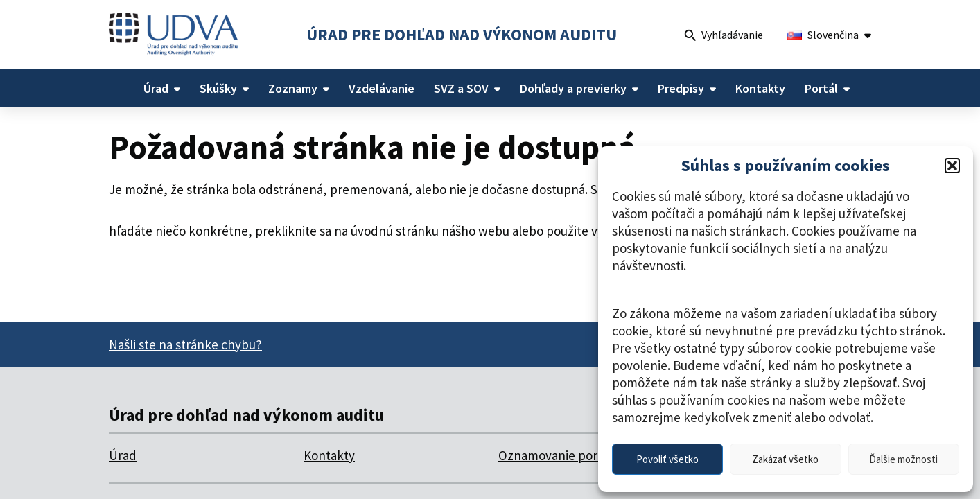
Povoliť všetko (667, 459)
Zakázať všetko (785, 459)
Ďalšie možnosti (903, 459)
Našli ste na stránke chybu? (185, 344)
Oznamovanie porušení (563, 455)
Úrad (123, 455)
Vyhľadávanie (724, 36)
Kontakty (329, 455)
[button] (952, 166)
